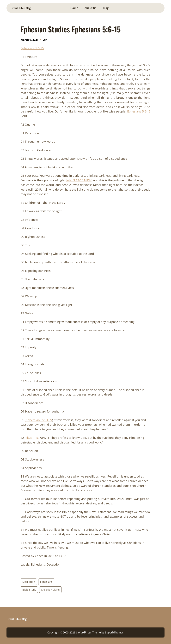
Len (45, 40)
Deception (29, 582)
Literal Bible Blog (21, 8)
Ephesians (46, 582)
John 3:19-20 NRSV (79, 180)
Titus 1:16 (32, 438)
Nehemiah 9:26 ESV (39, 420)
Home (74, 8)
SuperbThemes (114, 632)
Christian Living (50, 590)
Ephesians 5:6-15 (32, 48)
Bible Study (29, 590)
